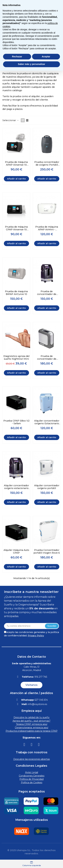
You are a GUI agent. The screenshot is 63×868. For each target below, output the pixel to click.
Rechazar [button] (17, 57)
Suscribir (52, 626)
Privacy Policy (36, 636)
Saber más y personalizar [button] (31, 64)
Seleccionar (11, 120)
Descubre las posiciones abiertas (32, 759)
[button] (31, 685)
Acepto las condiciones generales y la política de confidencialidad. (31, 634)
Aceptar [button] (46, 57)
